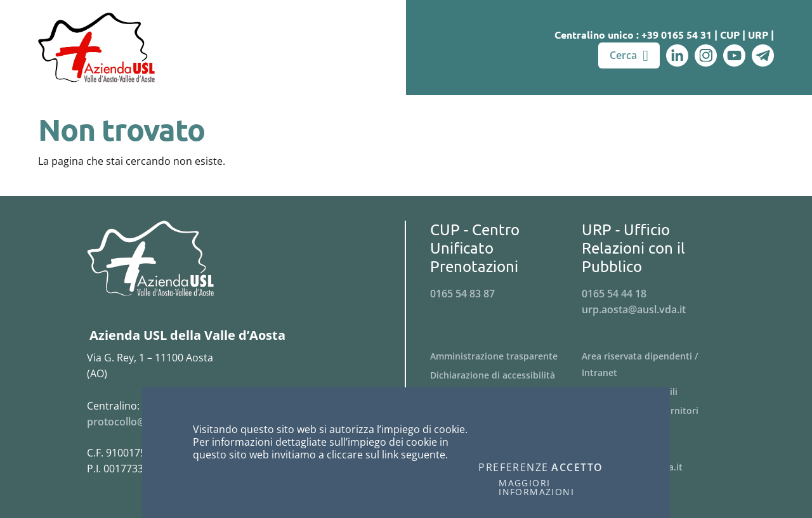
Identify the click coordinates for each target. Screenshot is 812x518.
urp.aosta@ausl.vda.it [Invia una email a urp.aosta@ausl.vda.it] (634, 309)
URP (758, 35)
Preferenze (514, 468)
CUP (730, 35)
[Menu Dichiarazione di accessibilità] (506, 375)
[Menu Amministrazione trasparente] (506, 356)
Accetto (577, 468)
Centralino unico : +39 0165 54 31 (633, 35)
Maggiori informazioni (536, 488)
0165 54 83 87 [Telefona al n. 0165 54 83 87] (462, 294)
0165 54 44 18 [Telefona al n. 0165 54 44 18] (614, 294)
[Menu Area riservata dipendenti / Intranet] (658, 365)
